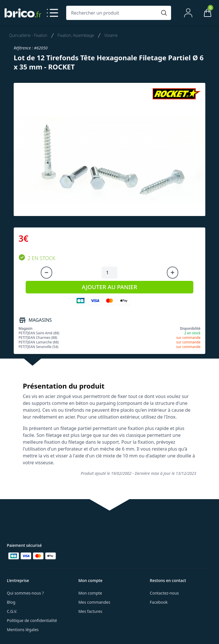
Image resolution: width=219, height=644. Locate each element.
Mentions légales (23, 630)
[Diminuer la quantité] (46, 273)
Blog (11, 602)
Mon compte (90, 593)
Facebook (159, 602)
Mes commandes (94, 602)
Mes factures (90, 611)
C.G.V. (12, 611)
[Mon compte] (188, 13)
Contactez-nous (164, 593)
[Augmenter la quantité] (173, 273)
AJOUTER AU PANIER (109, 287)
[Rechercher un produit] (113, 13)
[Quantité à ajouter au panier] (109, 273)
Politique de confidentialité (32, 620)
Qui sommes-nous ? (25, 593)
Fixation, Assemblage (76, 35)
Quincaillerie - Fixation (28, 35)
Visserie (111, 35)
